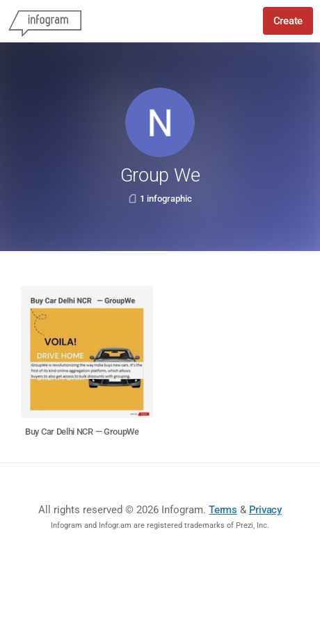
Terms (223, 510)
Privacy (265, 510)
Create (288, 21)
